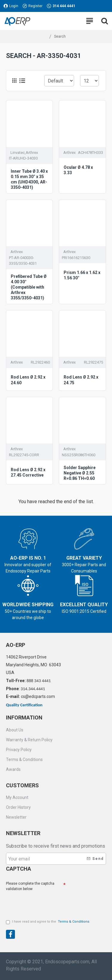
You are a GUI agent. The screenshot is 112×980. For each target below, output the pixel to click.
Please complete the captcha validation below (30, 886)
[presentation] (48, 903)
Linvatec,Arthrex (24, 153)
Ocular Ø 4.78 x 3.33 (78, 170)
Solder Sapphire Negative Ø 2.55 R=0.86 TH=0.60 (80, 473)
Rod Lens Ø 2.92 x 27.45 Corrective (28, 472)
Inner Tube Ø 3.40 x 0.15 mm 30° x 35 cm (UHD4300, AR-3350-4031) (29, 179)
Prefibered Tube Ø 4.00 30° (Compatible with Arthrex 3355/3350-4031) (29, 287)
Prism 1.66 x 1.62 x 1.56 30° (82, 275)
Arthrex (69, 153)
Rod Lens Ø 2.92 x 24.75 (81, 380)
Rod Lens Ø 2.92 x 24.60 (28, 380)
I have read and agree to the (48, 922)
